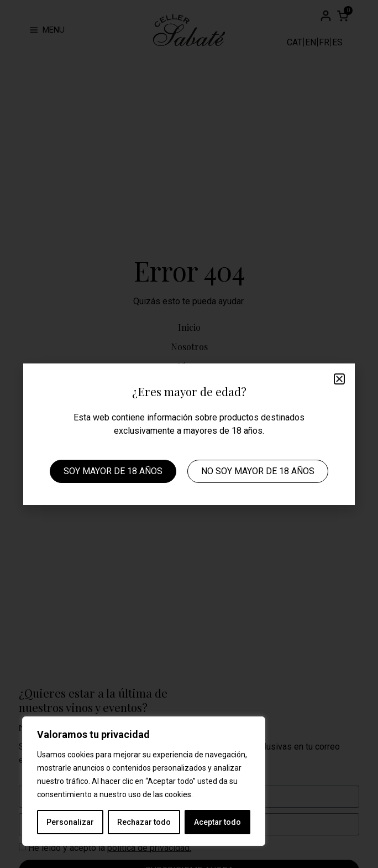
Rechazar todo (144, 822)
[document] (189, 434)
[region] (144, 781)
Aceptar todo (217, 822)
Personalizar (70, 822)
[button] (339, 379)
